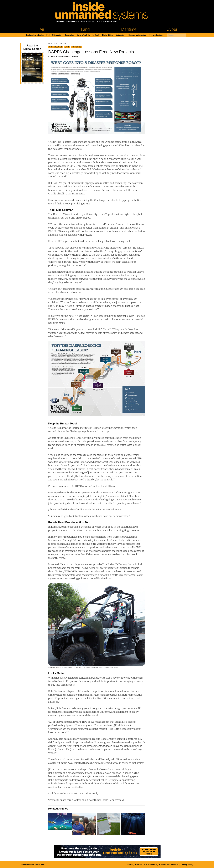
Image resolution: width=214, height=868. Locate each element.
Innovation (70, 35)
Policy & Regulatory (54, 35)
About (130, 865)
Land (85, 29)
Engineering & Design (35, 35)
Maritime (129, 29)
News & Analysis (83, 35)
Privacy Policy (187, 865)
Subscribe (120, 35)
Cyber (172, 29)
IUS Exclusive (56, 47)
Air (42, 29)
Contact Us (140, 865)
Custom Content (156, 35)
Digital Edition (108, 35)
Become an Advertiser (138, 35)
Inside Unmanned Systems (65, 56)
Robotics (77, 47)
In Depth (96, 35)
